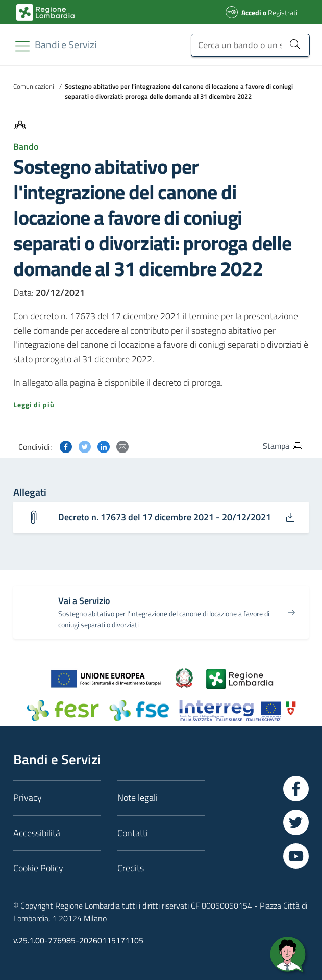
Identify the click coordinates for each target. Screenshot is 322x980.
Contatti (133, 833)
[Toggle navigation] (22, 46)
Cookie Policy (38, 868)
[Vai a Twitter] (296, 822)
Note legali (138, 798)
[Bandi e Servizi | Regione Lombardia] (45, 12)
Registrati (283, 12)
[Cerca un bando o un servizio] (250, 45)
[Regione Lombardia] (66, 45)
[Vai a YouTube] (296, 856)
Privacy (28, 798)
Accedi (251, 12)
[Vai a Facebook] (296, 789)
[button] (161, 405)
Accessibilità (37, 833)
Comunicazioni (34, 86)
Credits (131, 868)
